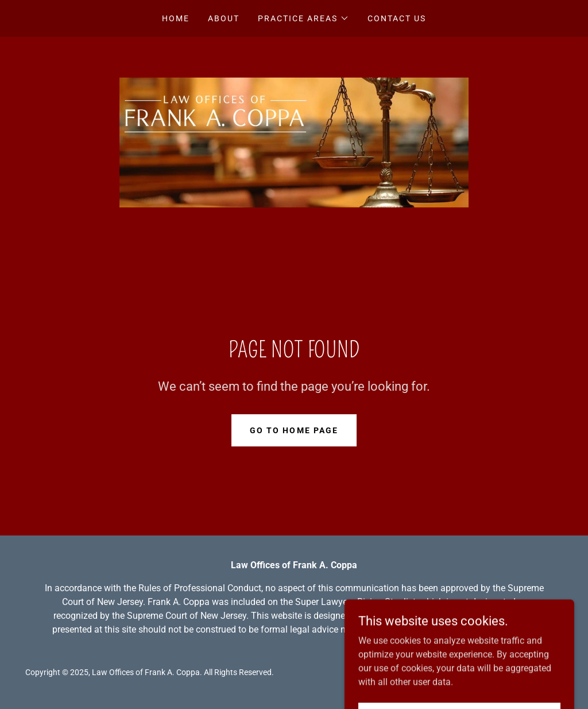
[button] (303, 18)
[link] (294, 142)
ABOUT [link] (224, 18)
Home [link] (176, 18)
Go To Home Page (294, 430)
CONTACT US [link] (397, 18)
